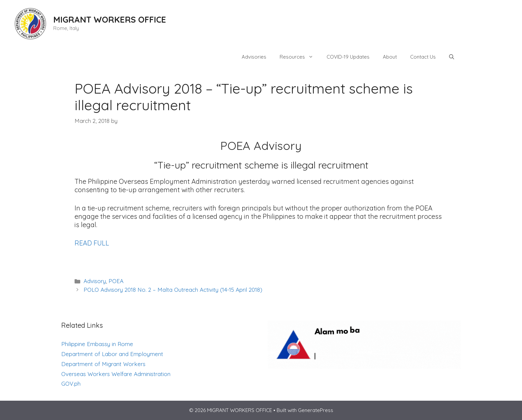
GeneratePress (316, 410)
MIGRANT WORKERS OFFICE (110, 19)
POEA (116, 281)
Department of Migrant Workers (103, 364)
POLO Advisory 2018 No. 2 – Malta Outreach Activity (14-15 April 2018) (173, 290)
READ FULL (92, 243)
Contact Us (423, 57)
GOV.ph (71, 384)
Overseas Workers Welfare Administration (116, 374)
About (390, 57)
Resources (300, 57)
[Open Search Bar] (452, 57)
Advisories (254, 57)
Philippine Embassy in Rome (97, 344)
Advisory (95, 281)
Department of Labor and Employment (112, 354)
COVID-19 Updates (348, 57)
